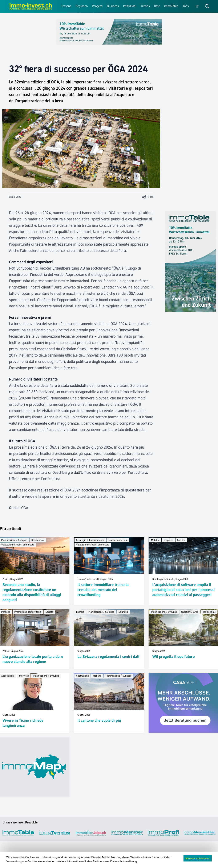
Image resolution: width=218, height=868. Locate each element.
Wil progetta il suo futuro (173, 657)
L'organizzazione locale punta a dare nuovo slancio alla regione (33, 659)
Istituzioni (130, 6)
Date (157, 6)
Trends (145, 6)
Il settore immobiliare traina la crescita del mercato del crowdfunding (103, 590)
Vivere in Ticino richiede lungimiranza (23, 723)
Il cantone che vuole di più (99, 720)
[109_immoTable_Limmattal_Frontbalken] (109, 32)
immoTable (171, 6)
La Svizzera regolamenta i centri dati (108, 657)
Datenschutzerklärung (124, 861)
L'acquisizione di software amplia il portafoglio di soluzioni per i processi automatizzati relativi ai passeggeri (183, 590)
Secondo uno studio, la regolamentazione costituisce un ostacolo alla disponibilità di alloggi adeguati (32, 592)
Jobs (186, 6)
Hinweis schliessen (198, 858)
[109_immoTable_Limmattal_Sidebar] (190, 261)
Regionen (82, 6)
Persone (66, 6)
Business (113, 6)
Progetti (97, 6)
